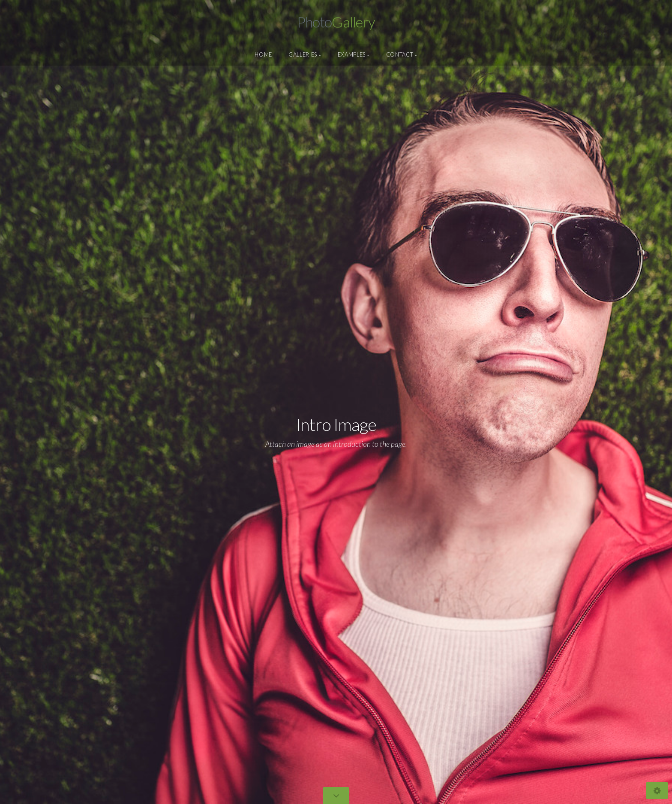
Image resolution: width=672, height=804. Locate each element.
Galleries (303, 54)
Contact (400, 54)
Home (263, 54)
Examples (352, 54)
